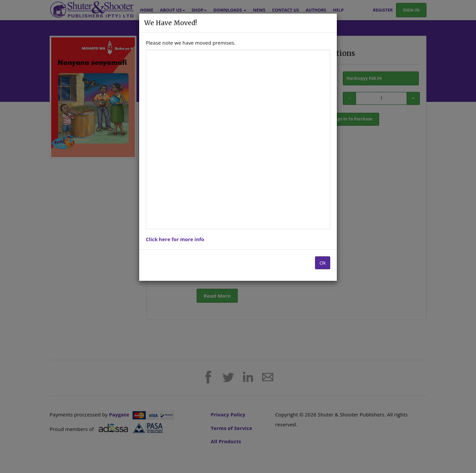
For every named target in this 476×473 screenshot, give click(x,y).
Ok (323, 263)
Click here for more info (175, 239)
